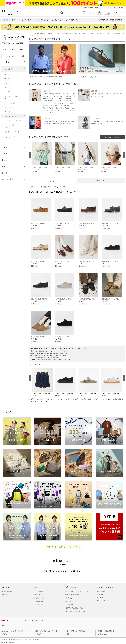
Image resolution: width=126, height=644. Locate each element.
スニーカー (8, 74)
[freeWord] (14, 56)
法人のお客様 (69, 603)
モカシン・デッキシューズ (13, 116)
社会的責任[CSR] (26, 638)
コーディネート (101, 181)
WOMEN (6, 50)
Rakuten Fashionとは (72, 593)
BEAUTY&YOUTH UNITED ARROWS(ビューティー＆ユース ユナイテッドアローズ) (75, 34)
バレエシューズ (10, 103)
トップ (31, 34)
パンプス (7, 92)
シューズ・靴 (8, 69)
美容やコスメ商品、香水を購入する (46, 630)
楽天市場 (120, 7)
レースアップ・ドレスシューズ (13, 97)
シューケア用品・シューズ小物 (13, 126)
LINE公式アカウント (103, 599)
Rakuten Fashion (41, 34)
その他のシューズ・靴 (12, 132)
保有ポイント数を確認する (106, 630)
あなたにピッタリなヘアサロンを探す (13, 630)
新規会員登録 (101, 590)
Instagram (100, 596)
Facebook (100, 593)
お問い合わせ (69, 600)
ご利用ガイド (69, 597)
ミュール (7, 83)
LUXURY (4, 593)
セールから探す (38, 600)
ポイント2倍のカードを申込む (76, 630)
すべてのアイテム (39, 603)
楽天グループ (109, 7)
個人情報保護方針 (14, 638)
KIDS (22, 50)
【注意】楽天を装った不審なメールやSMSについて (63, 545)
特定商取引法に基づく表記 (74, 607)
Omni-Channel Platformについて (75, 610)
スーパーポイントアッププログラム (77, 590)
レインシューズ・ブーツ (13, 121)
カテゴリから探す (39, 597)
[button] (42, 159)
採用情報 (36, 638)
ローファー (8, 107)
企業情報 (4, 638)
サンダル (7, 79)
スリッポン (8, 112)
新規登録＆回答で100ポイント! (92, 7)
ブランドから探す (39, 590)
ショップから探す (39, 593)
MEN (14, 50)
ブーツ (7, 87)
